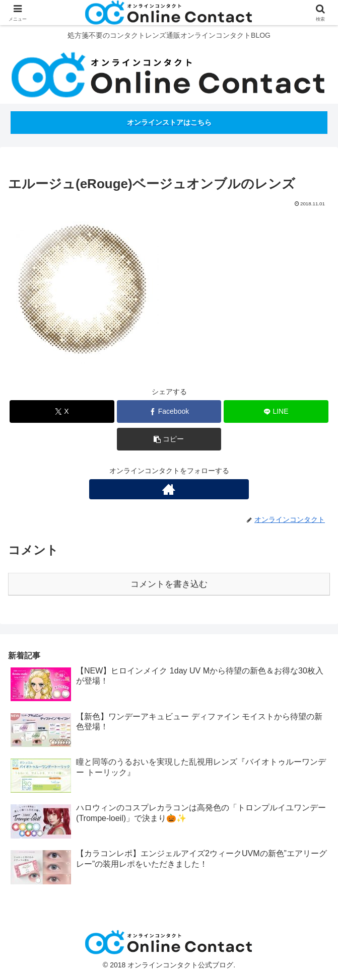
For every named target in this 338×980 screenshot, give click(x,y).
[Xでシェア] (62, 411)
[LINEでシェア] (276, 411)
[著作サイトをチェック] (169, 489)
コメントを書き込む (169, 584)
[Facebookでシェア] (169, 411)
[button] (169, 439)
